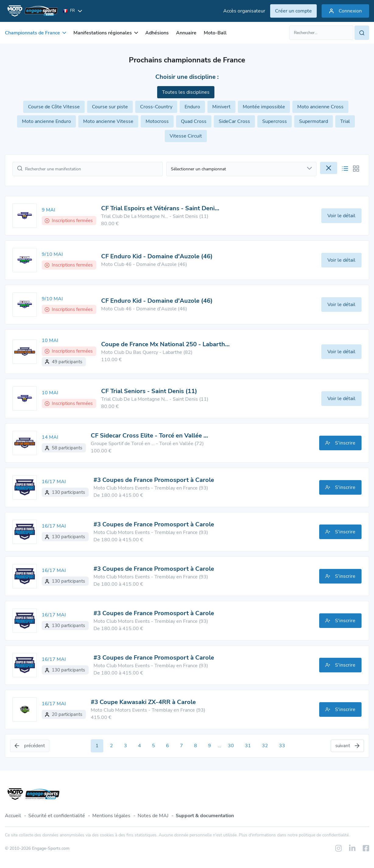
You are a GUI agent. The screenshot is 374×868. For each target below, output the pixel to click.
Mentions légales (111, 816)
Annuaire (186, 33)
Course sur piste (110, 107)
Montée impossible (264, 107)
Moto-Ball (215, 33)
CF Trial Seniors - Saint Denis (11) (149, 391)
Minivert (221, 107)
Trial (345, 121)
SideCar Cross (234, 121)
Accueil (13, 816)
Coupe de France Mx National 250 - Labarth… (165, 344)
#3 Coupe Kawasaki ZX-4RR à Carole (143, 702)
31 (248, 746)
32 (265, 746)
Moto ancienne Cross (320, 107)
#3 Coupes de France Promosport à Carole (154, 480)
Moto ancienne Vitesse (108, 121)
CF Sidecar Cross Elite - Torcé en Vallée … (149, 436)
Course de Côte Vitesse (54, 107)
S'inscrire (340, 443)
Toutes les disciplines (186, 92)
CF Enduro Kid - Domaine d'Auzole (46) (157, 256)
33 (282, 746)
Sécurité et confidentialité (57, 816)
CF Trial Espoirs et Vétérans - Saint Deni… (160, 208)
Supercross (275, 121)
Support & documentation (205, 816)
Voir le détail (341, 216)
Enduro (192, 107)
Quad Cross (194, 121)
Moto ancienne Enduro (46, 121)
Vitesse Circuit (186, 136)
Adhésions (157, 33)
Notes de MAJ (153, 816)
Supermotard (314, 121)
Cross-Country (156, 107)
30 (231, 746)
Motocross (157, 121)
